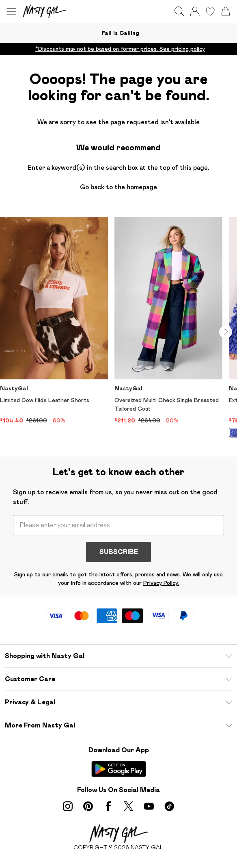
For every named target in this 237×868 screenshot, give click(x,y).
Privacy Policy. (161, 583)
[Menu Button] (11, 11)
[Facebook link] (108, 806)
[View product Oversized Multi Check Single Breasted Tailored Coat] (168, 321)
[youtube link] (149, 806)
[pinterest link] (88, 806)
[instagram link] (68, 806)
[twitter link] (129, 806)
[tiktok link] (169, 806)
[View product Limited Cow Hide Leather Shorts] (54, 321)
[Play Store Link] (119, 769)
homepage (142, 187)
